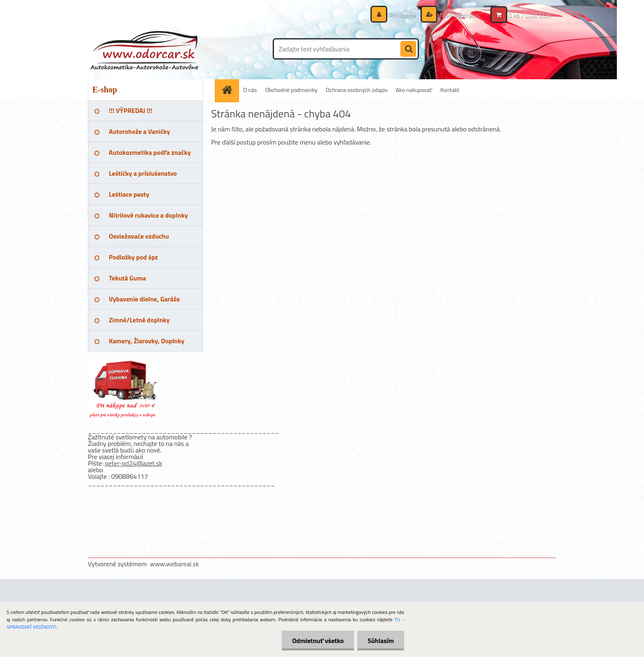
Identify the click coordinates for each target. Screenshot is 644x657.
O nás (250, 90)
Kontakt (450, 90)
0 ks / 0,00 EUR (530, 15)
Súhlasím (381, 641)
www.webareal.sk (175, 564)
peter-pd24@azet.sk (133, 463)
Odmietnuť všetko (318, 641)
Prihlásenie (403, 15)
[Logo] (144, 49)
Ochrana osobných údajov (357, 90)
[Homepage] (230, 90)
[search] (408, 49)
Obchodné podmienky (291, 90)
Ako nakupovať (414, 90)
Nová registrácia (459, 15)
